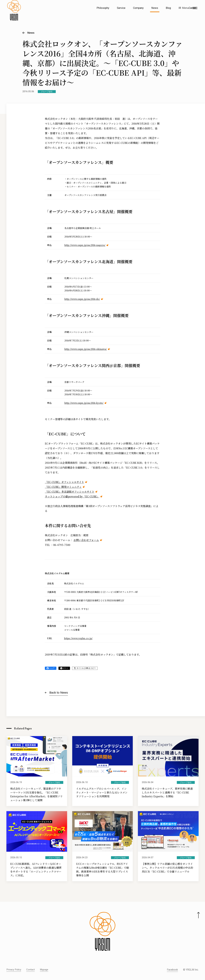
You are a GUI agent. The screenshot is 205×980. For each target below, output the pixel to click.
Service (121, 8)
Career (192, 8)
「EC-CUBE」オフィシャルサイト (64, 482)
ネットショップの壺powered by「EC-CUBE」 (72, 496)
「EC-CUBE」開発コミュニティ (63, 487)
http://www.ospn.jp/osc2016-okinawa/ (86, 349)
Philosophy (103, 8)
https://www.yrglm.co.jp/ (78, 638)
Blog (168, 8)
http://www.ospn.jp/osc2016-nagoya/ (85, 245)
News (155, 8)
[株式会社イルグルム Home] (14, 15)
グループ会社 (47, 92)
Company (138, 8)
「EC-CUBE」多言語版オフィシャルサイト (70, 492)
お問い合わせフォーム (86, 540)
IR (180, 8)
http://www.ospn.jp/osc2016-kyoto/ (84, 403)
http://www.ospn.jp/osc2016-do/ (82, 299)
